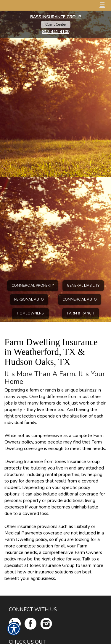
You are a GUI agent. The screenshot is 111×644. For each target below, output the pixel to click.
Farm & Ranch (81, 313)
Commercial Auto (80, 299)
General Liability (83, 286)
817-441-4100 (56, 32)
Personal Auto (29, 299)
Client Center (56, 25)
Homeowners (30, 313)
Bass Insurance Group (55, 17)
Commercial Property (33, 286)
